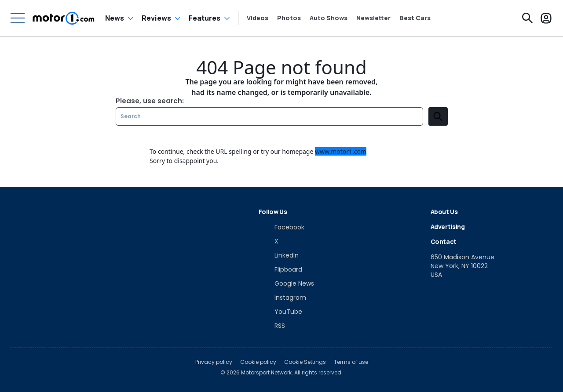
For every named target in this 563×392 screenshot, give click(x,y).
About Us (444, 212)
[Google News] (286, 283)
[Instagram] (282, 298)
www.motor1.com (341, 151)
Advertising (448, 227)
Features (205, 18)
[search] (438, 116)
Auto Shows (329, 18)
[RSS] (272, 326)
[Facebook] (281, 227)
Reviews (156, 18)
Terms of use (351, 362)
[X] (269, 241)
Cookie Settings (305, 362)
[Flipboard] (280, 269)
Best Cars (415, 18)
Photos (289, 18)
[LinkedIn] (279, 255)
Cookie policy (258, 362)
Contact (444, 241)
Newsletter (373, 18)
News (115, 18)
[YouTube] (280, 312)
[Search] (527, 18)
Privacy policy (214, 362)
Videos (258, 18)
